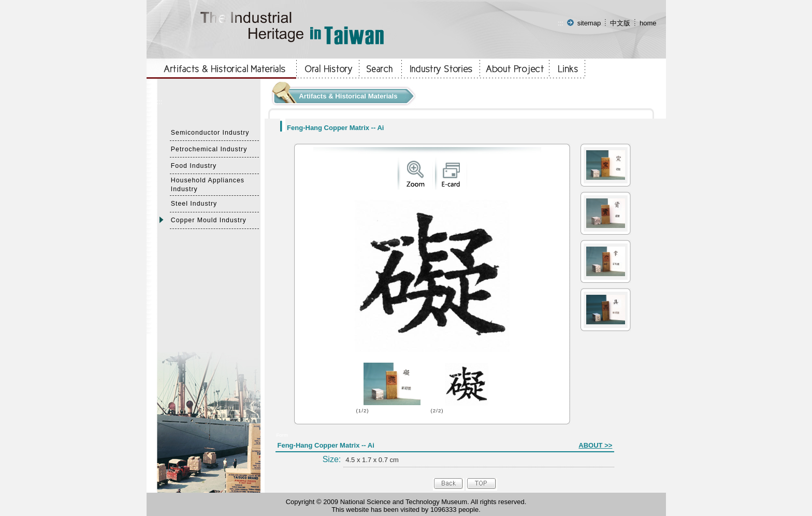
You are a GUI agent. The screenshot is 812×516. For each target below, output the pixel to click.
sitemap (589, 23)
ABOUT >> (595, 445)
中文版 (620, 23)
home (648, 23)
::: (561, 23)
